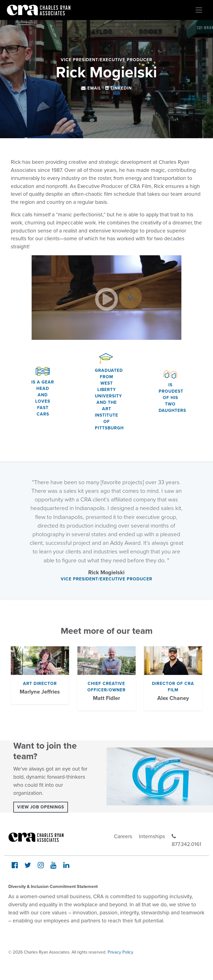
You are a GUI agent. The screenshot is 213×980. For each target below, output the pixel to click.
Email (94, 88)
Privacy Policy (121, 952)
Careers (123, 836)
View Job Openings (41, 807)
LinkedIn (121, 88)
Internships (152, 836)
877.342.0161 (187, 841)
